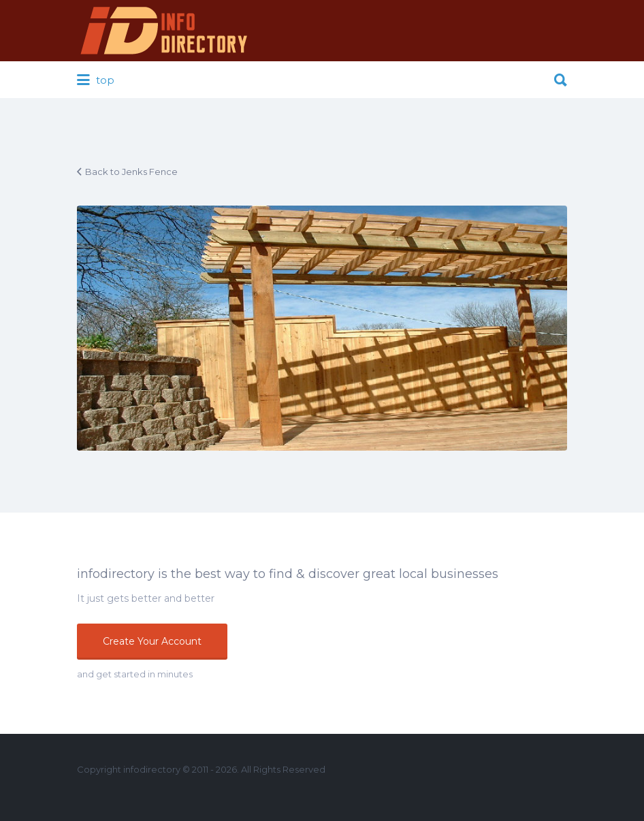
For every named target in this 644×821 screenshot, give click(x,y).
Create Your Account (152, 641)
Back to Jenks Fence (131, 172)
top (96, 80)
